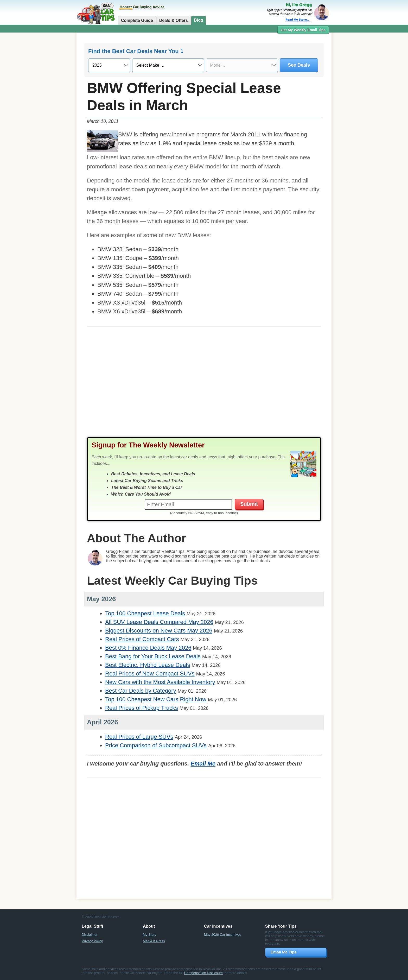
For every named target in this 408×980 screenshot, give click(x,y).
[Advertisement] (48, 116)
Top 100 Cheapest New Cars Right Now (156, 699)
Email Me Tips (284, 952)
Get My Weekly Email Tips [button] (303, 30)
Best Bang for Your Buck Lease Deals (153, 656)
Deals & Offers (174, 20)
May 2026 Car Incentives (223, 935)
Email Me (203, 764)
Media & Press (154, 941)
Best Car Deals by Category (141, 691)
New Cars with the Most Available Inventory (160, 682)
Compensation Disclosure (203, 973)
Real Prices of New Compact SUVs (150, 674)
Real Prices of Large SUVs (139, 737)
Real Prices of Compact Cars (142, 639)
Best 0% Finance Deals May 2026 (148, 648)
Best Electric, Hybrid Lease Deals (148, 665)
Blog (199, 20)
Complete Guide (137, 20)
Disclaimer (90, 935)
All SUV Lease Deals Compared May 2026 (159, 622)
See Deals (299, 65)
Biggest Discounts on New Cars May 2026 (159, 631)
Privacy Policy (92, 941)
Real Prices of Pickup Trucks (142, 708)
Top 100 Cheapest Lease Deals (145, 613)
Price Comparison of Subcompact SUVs (156, 745)
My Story (149, 935)
